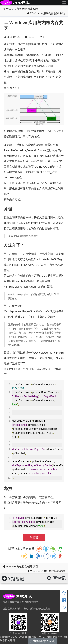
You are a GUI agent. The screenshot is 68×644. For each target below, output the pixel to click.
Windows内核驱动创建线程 (21, 9)
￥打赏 (34, 537)
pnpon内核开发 (33, 637)
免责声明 (57, 637)
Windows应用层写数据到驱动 (46, 13)
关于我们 (47, 637)
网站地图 (10, 640)
